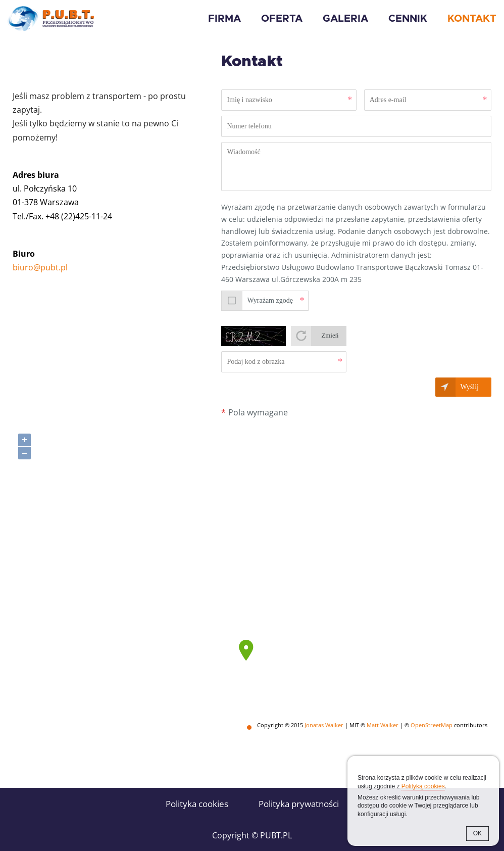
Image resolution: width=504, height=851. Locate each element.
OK (477, 833)
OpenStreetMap (432, 725)
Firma (224, 19)
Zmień (330, 335)
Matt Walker (383, 725)
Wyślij (470, 387)
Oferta (282, 19)
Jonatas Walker (324, 725)
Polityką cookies (423, 786)
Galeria (345, 19)
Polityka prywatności (299, 804)
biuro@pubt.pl (40, 267)
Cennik (408, 19)
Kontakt (472, 19)
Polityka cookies (197, 804)
